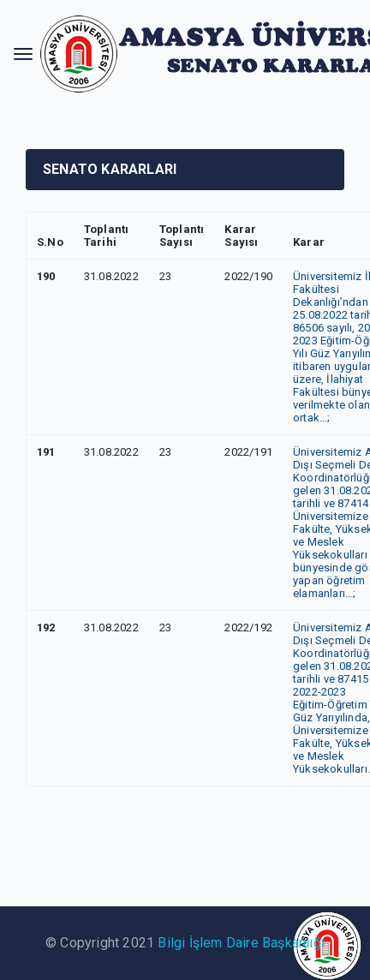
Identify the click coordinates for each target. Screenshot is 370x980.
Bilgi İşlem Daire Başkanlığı (241, 943)
